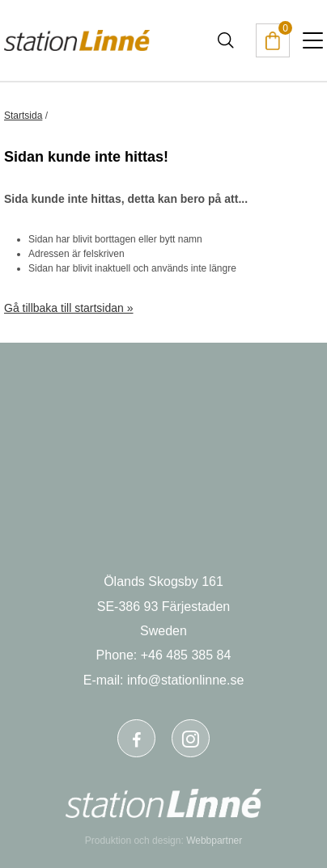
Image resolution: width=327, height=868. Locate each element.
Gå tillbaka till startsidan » (69, 308)
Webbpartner (214, 841)
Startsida (23, 116)
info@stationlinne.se (185, 680)
